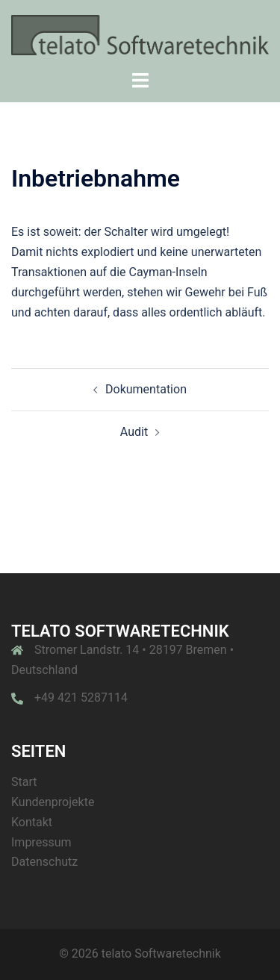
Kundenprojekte (53, 802)
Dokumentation (146, 389)
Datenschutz (44, 862)
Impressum (41, 842)
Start (24, 782)
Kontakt (32, 822)
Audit (134, 432)
